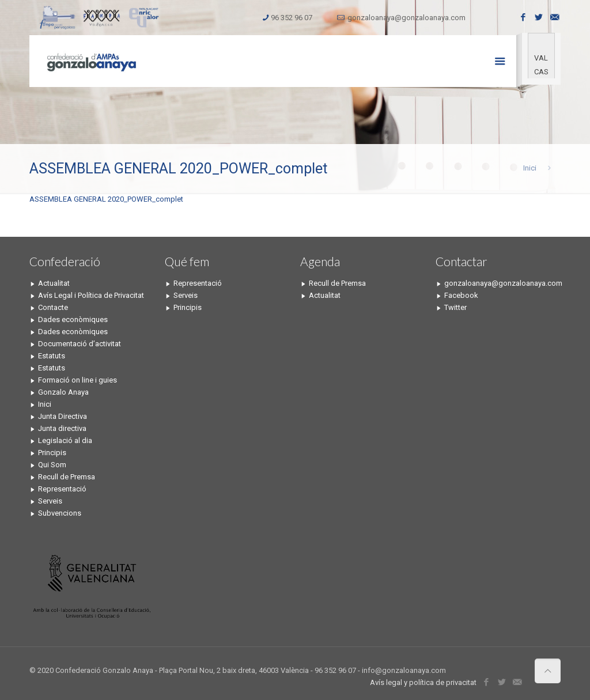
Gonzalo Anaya (63, 392)
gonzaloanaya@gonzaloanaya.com (406, 18)
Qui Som (52, 465)
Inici (530, 168)
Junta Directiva (63, 416)
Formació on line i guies (77, 380)
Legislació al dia (65, 440)
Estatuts (52, 356)
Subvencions (60, 513)
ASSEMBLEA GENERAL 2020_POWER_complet (106, 199)
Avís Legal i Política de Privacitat (91, 295)
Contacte (53, 307)
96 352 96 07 (292, 18)
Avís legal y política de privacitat (423, 682)
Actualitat (54, 283)
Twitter (455, 307)
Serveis (50, 501)
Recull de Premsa (67, 477)
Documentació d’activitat (80, 344)
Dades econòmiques (73, 319)
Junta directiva (62, 428)
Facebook (461, 295)
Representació (62, 489)
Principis (52, 453)
